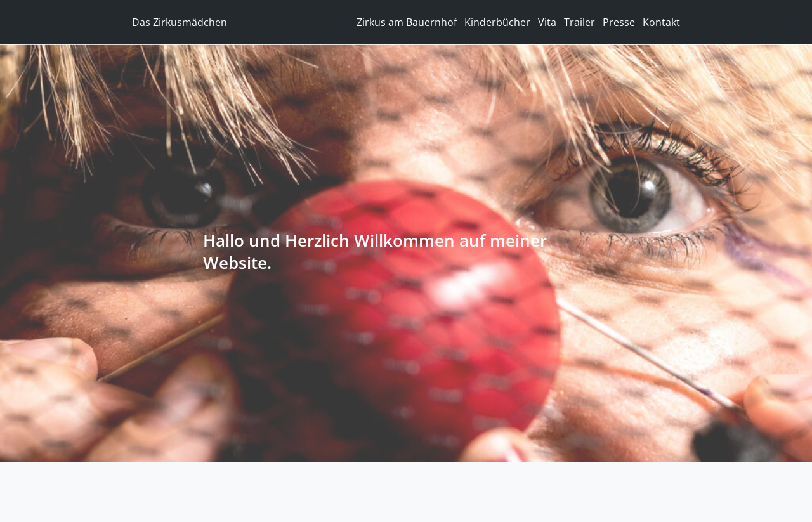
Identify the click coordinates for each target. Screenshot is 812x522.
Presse (619, 22)
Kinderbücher (497, 22)
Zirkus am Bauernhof (407, 22)
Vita (547, 22)
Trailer (580, 22)
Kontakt (661, 22)
